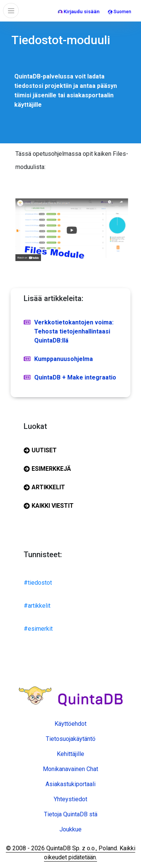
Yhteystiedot (70, 799)
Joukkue (70, 829)
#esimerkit (38, 629)
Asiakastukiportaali (70, 784)
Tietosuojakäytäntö (71, 739)
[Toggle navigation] (11, 11)
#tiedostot (38, 583)
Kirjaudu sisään (79, 12)
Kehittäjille (70, 754)
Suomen (120, 12)
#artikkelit (37, 606)
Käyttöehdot (70, 724)
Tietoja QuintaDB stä (71, 814)
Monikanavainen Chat (70, 769)
